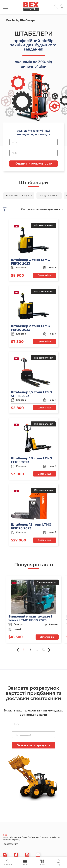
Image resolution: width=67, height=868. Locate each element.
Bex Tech (12, 20)
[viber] (27, 855)
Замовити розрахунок (34, 745)
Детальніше (45, 275)
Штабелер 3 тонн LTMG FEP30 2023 (30, 262)
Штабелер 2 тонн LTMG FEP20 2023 (30, 328)
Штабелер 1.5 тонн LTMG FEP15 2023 (31, 460)
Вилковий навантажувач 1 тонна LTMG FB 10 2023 (30, 618)
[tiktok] (16, 855)
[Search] (62, 7)
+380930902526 (11, 844)
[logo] (31, 7)
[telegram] (5, 855)
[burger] (6, 7)
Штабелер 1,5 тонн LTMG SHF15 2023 (31, 394)
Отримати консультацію (34, 164)
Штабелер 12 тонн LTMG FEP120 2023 (31, 526)
